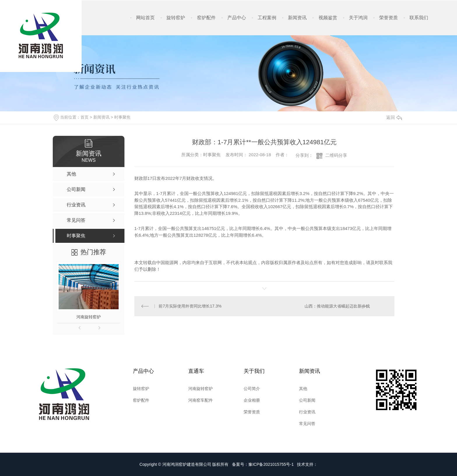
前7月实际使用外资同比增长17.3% (190, 306)
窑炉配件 (206, 18)
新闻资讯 (297, 18)
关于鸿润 (358, 18)
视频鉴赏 (328, 18)
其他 (303, 389)
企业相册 (252, 400)
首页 (85, 117)
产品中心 (237, 18)
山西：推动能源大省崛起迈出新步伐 (337, 306)
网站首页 (145, 18)
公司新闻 (307, 400)
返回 (394, 117)
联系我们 (419, 18)
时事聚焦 (122, 117)
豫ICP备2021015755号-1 (271, 464)
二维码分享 (336, 155)
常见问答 (307, 424)
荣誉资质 (389, 18)
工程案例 (267, 18)
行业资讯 (307, 412)
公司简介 (252, 389)
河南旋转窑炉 (89, 317)
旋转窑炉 (176, 18)
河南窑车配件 (201, 400)
